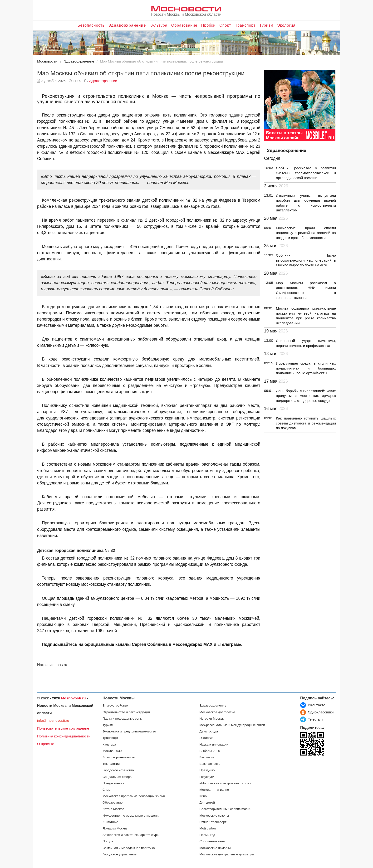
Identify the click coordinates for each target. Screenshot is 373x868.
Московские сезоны (214, 816)
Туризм (266, 25)
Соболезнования (212, 841)
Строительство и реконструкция (127, 712)
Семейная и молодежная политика (129, 848)
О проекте (46, 744)
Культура (159, 25)
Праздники (208, 770)
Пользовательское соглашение (63, 728)
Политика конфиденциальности (64, 736)
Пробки (208, 25)
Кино (203, 796)
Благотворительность (119, 757)
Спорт (225, 25)
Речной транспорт (213, 822)
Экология (286, 25)
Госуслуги (207, 777)
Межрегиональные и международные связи (232, 725)
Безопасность (91, 25)
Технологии (111, 764)
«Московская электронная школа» (225, 783)
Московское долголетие (217, 712)
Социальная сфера (117, 777)
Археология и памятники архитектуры (131, 835)
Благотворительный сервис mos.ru (226, 809)
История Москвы (212, 719)
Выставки (207, 757)
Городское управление (120, 854)
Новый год (207, 835)
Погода (108, 841)
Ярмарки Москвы (115, 828)
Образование (184, 25)
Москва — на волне (214, 790)
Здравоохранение (127, 25)
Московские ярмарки (215, 848)
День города (209, 731)
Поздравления (113, 783)
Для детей (207, 802)
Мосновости (186, 8)
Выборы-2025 (210, 751)
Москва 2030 (112, 751)
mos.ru (61, 665)
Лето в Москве (113, 809)
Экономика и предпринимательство (129, 731)
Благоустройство (115, 705)
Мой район (208, 828)
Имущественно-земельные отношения (131, 816)
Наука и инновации (214, 744)
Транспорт (245, 25)
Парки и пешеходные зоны (123, 719)
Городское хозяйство (118, 770)
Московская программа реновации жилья (134, 796)
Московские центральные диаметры (227, 854)
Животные (110, 822)
